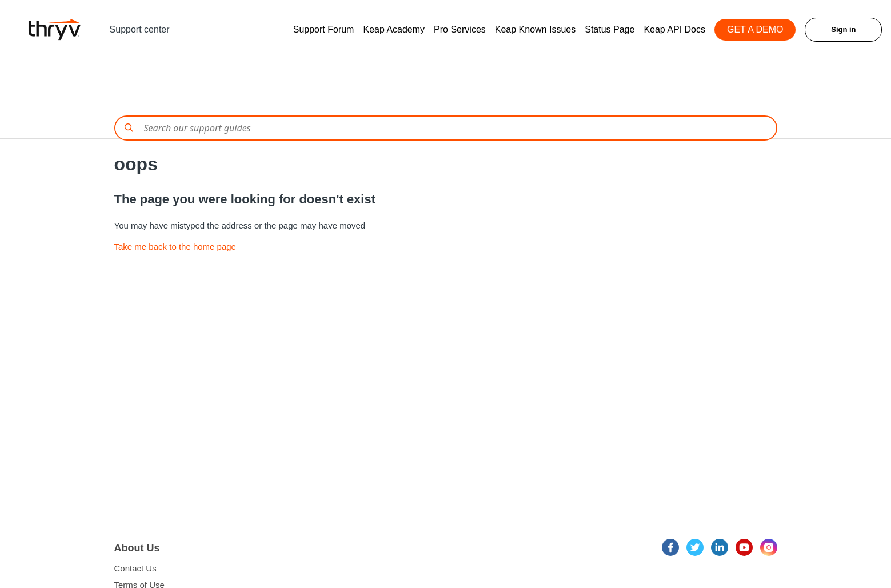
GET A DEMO (755, 29)
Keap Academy (394, 29)
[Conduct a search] (446, 128)
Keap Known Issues (535, 29)
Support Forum (324, 29)
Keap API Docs (674, 29)
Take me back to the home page (175, 247)
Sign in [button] (843, 29)
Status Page (610, 29)
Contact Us (135, 568)
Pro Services (460, 29)
